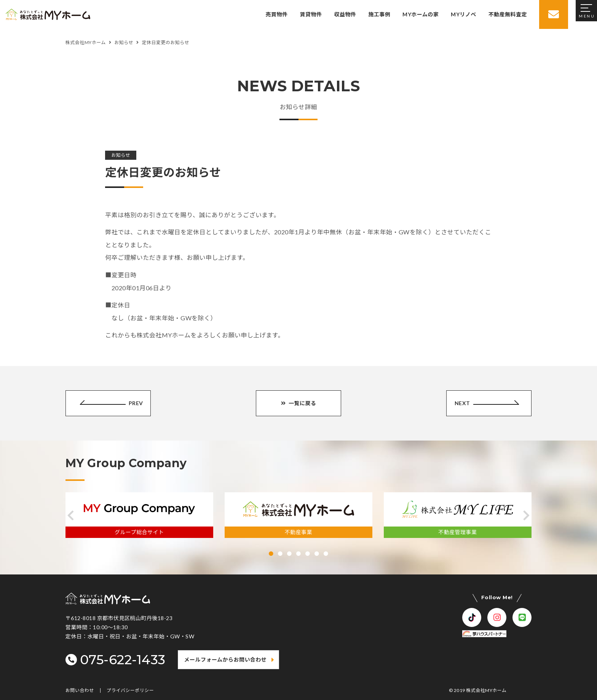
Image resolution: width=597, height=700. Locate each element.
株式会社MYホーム (486, 690)
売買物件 (277, 14)
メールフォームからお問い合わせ (226, 659)
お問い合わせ (80, 690)
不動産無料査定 (508, 14)
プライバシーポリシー (130, 690)
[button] (71, 515)
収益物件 (345, 14)
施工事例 (379, 14)
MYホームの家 (421, 14)
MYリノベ (463, 14)
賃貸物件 (311, 14)
